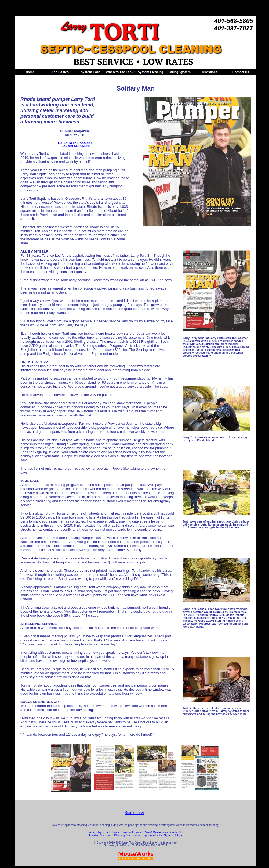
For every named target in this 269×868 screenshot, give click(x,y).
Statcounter (135, 812)
